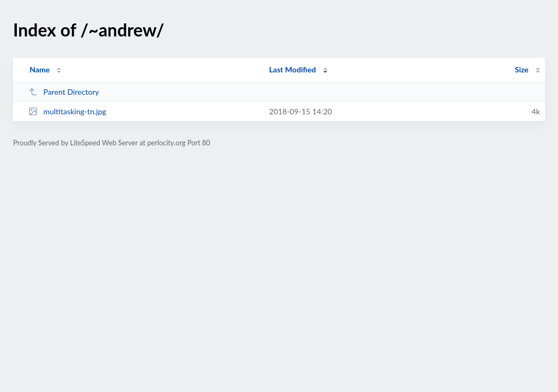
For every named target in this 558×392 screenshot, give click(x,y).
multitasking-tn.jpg (67, 111)
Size (522, 69)
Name (40, 69)
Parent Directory (64, 92)
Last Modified (293, 69)
